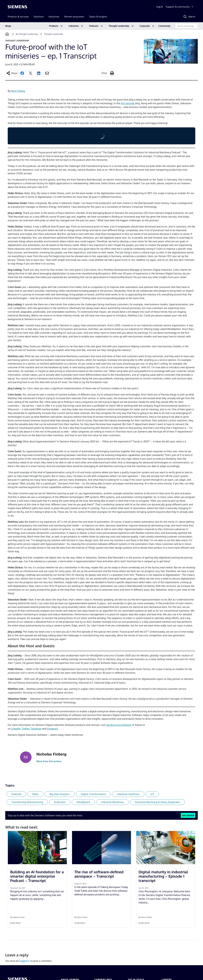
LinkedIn (16, 729)
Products (54, 26)
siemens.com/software (119, 725)
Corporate (145, 26)
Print (104, 73)
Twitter (26, 729)
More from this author (49, 761)
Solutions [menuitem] (39, 17)
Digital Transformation (93, 794)
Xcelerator (60, 802)
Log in (160, 7)
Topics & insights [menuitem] (98, 17)
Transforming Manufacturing (27, 802)
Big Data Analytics (60, 794)
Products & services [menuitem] (18, 17)
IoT (152, 794)
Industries (74, 26)
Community (164, 26)
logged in (25, 961)
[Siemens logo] (17, 7)
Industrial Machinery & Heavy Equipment (157, 802)
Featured (16, 794)
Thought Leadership (119, 26)
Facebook (36, 729)
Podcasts (94, 26)
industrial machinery (128, 794)
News (35, 794)
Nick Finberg (18, 91)
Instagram (52, 729)
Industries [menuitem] (54, 17)
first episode (128, 103)
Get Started (188, 815)
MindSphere (83, 802)
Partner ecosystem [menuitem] (74, 17)
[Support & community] (180, 7)
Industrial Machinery (112, 802)
